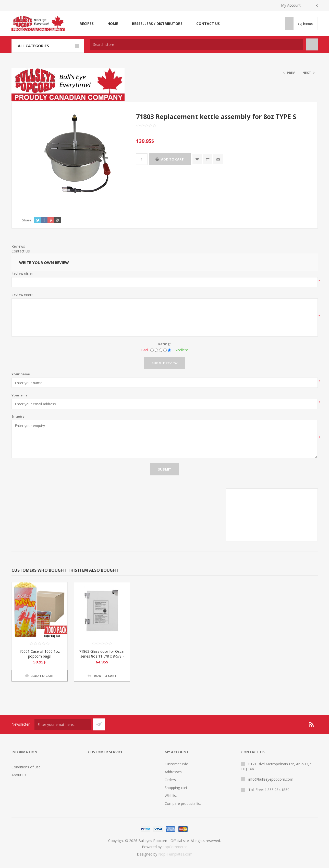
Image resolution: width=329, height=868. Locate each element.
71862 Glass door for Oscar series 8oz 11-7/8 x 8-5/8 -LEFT (102, 656)
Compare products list (183, 803)
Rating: (164, 344)
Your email (21, 395)
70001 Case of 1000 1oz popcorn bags (40, 654)
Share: (27, 220)
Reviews (18, 246)
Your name (21, 374)
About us (19, 775)
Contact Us (21, 251)
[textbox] (197, 44)
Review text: (22, 295)
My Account (291, 5)
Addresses (173, 772)
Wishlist (171, 796)
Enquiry (18, 416)
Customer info (176, 764)
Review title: (22, 274)
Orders (170, 780)
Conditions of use (26, 767)
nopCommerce (175, 847)
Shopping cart (176, 788)
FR (316, 5)
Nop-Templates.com (175, 854)
